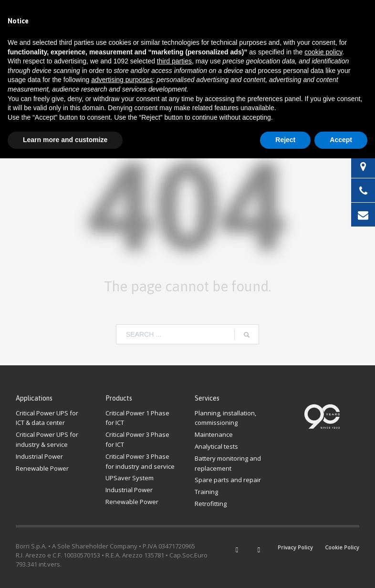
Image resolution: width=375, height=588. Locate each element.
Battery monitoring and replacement (228, 463)
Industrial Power (39, 456)
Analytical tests (216, 446)
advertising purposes (122, 80)
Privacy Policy (295, 547)
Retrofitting (211, 504)
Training (206, 492)
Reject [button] (285, 140)
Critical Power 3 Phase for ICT (137, 439)
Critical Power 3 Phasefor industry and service (140, 461)
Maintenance (214, 434)
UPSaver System (130, 478)
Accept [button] (341, 140)
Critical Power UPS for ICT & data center (47, 418)
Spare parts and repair (228, 480)
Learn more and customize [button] (65, 140)
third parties (174, 61)
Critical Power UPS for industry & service (47, 439)
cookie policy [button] (323, 52)
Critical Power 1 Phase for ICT (137, 418)
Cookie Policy (342, 547)
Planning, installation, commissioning (225, 418)
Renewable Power (42, 468)
